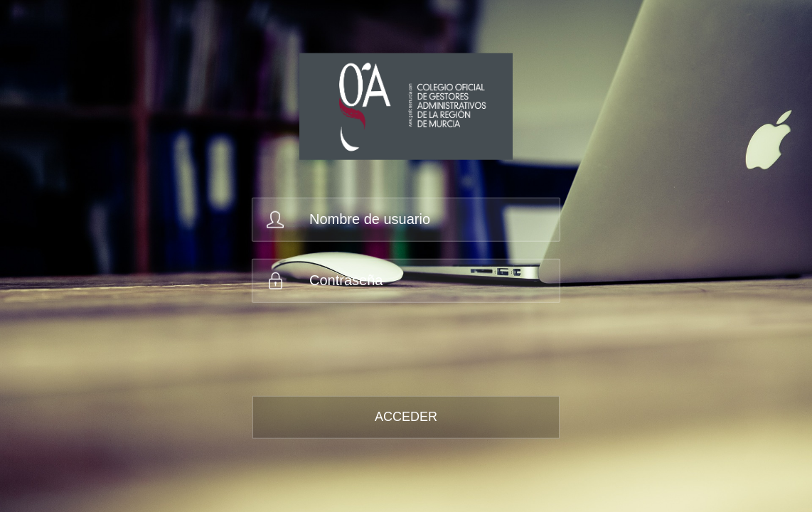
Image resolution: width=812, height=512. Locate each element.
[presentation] (361, 347)
